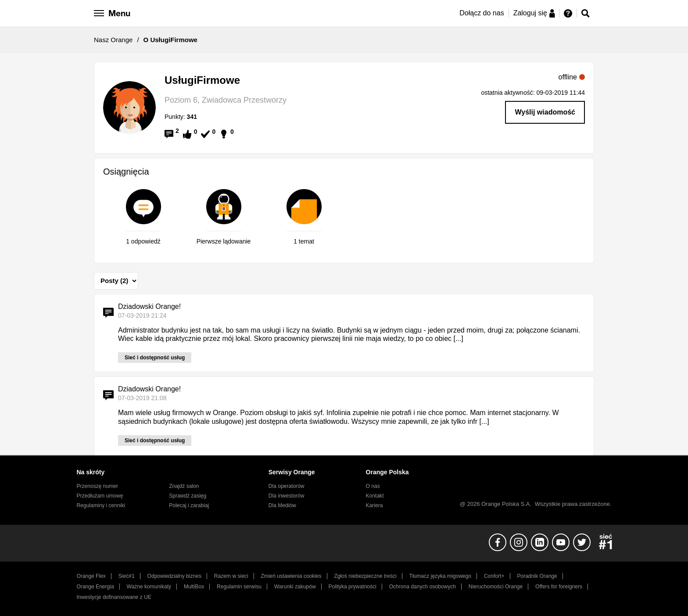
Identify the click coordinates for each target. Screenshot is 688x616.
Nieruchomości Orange (496, 587)
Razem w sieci (231, 576)
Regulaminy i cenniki (101, 505)
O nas (373, 486)
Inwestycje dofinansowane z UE (114, 597)
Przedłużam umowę (100, 496)
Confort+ (494, 576)
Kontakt (375, 496)
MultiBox (194, 587)
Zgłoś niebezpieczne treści (365, 576)
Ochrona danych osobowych (423, 587)
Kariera (374, 505)
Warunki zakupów (295, 587)
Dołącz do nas (482, 13)
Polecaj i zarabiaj (189, 505)
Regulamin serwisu (239, 587)
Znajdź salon (184, 486)
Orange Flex (91, 576)
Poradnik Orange (537, 576)
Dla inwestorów (287, 496)
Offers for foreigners (559, 587)
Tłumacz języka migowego (440, 576)
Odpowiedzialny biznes (174, 576)
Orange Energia (95, 587)
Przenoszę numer (98, 486)
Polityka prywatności (353, 587)
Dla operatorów (287, 486)
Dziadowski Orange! (149, 306)
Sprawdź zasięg (188, 496)
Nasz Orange (113, 40)
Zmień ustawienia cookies (291, 576)
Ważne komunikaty (149, 587)
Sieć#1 (127, 576)
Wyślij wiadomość (545, 112)
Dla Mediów (282, 505)
